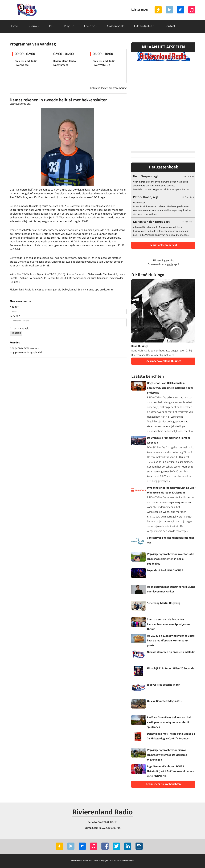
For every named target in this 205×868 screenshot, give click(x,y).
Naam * (14, 307)
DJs (51, 26)
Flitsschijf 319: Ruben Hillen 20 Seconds (170, 669)
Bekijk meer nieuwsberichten (163, 784)
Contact (170, 26)
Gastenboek (115, 26)
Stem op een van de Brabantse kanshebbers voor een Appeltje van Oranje (168, 624)
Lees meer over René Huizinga (163, 361)
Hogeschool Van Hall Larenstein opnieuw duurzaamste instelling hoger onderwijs (170, 388)
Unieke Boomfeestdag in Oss (164, 701)
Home (14, 26)
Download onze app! (163, 264)
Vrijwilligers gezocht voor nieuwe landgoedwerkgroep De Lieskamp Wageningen (167, 755)
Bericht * (15, 316)
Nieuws (34, 26)
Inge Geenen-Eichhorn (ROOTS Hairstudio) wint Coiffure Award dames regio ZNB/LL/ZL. (170, 771)
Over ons (90, 26)
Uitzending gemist (163, 261)
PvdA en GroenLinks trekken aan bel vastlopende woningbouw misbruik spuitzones (169, 722)
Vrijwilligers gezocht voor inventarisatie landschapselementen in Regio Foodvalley (171, 559)
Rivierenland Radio (102, 812)
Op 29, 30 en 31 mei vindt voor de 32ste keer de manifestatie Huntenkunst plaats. (171, 641)
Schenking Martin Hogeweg (164, 603)
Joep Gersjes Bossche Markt (164, 685)
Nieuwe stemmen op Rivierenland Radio (171, 652)
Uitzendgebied (144, 26)
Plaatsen (16, 333)
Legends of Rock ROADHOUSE (165, 571)
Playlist (69, 26)
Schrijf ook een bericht (163, 245)
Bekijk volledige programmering (108, 88)
